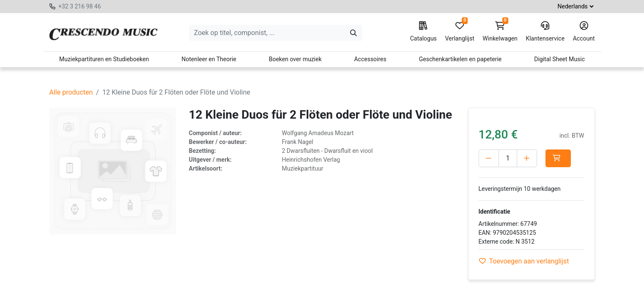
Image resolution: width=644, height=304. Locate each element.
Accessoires (370, 59)
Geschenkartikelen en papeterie (460, 59)
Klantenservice (545, 32)
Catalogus (423, 32)
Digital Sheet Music (559, 59)
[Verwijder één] (489, 158)
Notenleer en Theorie (209, 59)
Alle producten (71, 92)
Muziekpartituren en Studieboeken (104, 59)
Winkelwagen (500, 32)
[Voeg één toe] (527, 158)
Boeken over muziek (295, 59)
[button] (558, 158)
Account (584, 32)
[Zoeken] (354, 33)
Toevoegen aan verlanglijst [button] (524, 261)
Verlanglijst (459, 32)
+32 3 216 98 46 (80, 6)
